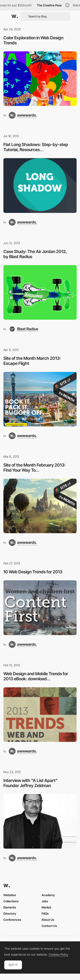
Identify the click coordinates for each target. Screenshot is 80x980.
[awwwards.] (23, 115)
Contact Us (49, 926)
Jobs (45, 901)
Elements (10, 907)
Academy (48, 895)
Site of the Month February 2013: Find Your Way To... (34, 468)
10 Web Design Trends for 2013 (33, 572)
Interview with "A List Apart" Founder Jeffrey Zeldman (31, 783)
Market (46, 907)
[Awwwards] (15, 16)
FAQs (45, 913)
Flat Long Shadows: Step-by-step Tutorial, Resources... (36, 147)
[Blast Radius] (23, 329)
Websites (10, 895)
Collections (11, 901)
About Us (48, 920)
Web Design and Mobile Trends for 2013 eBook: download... (36, 676)
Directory (10, 913)
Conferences (12, 920)
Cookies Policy (58, 955)
